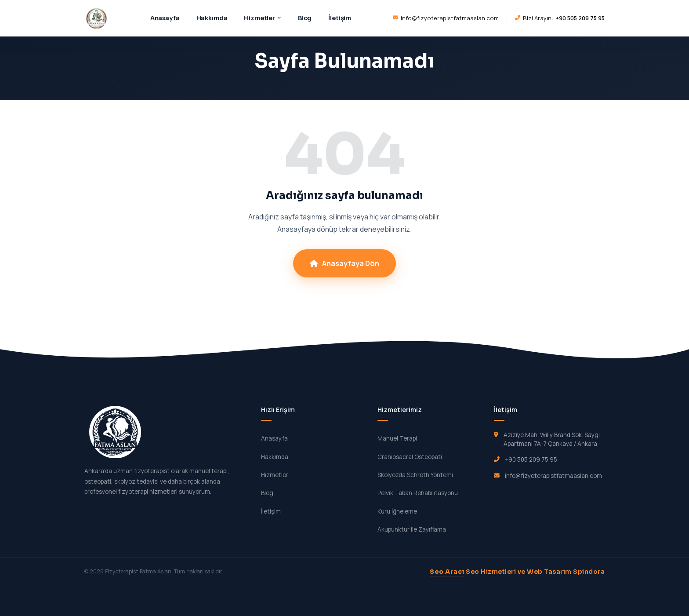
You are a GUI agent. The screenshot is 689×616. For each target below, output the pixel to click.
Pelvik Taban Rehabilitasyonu (418, 493)
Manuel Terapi (397, 438)
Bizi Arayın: (560, 18)
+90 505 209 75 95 (531, 459)
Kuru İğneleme (397, 511)
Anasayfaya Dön (344, 263)
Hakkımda (212, 18)
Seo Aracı (447, 572)
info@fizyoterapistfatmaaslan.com (446, 18)
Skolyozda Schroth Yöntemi (415, 475)
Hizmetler (263, 18)
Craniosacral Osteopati (410, 457)
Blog (305, 18)
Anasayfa (165, 18)
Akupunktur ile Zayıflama (412, 529)
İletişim (340, 18)
